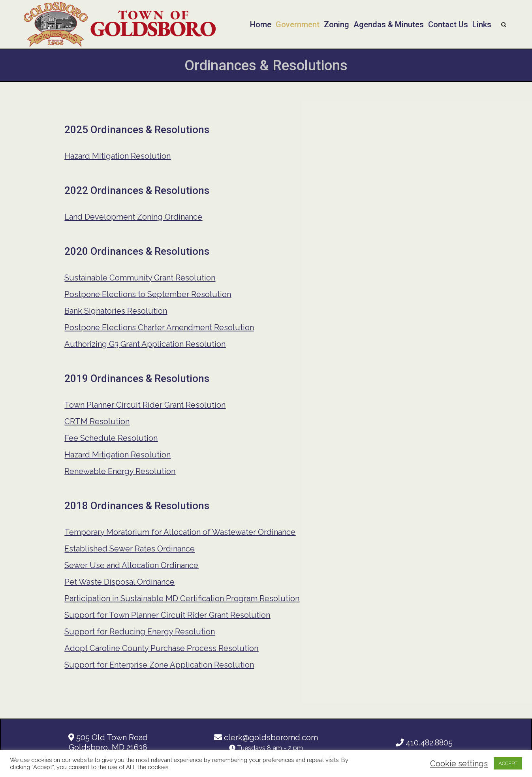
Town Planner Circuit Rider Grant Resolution (145, 405)
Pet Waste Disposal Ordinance (119, 582)
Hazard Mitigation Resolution (117, 156)
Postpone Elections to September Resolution (148, 294)
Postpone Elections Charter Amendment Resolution (159, 327)
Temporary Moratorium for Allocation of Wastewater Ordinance (180, 532)
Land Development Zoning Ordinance (133, 217)
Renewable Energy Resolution (120, 471)
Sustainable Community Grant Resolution (140, 278)
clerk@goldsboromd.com (266, 737)
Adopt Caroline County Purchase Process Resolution (161, 648)
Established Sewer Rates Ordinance (130, 549)
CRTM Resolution (97, 421)
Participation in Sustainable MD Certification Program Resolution (182, 598)
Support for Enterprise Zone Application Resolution (159, 665)
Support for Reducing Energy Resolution (140, 632)
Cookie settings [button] (459, 764)
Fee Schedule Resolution (111, 438)
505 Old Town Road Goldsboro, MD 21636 (108, 742)
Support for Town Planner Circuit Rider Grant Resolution (167, 615)
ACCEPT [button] (508, 763)
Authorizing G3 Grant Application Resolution (145, 344)
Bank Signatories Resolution (116, 311)
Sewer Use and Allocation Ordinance (131, 565)
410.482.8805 (424, 743)
